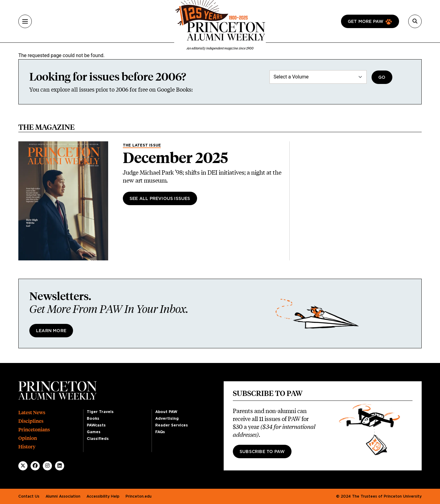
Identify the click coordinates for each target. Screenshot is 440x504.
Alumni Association (63, 496)
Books (93, 419)
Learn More (51, 331)
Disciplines (31, 421)
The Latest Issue (142, 145)
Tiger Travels (100, 412)
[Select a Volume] (318, 77)
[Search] (415, 21)
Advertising (167, 419)
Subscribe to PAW (262, 452)
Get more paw (366, 22)
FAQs (160, 432)
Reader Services (172, 425)
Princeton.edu (139, 496)
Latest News (32, 413)
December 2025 (175, 158)
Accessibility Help (103, 496)
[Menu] (25, 21)
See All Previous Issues (160, 199)
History (27, 447)
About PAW (166, 412)
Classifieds (98, 439)
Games (94, 432)
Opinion (28, 438)
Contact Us (29, 496)
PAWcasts (96, 425)
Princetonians (34, 430)
